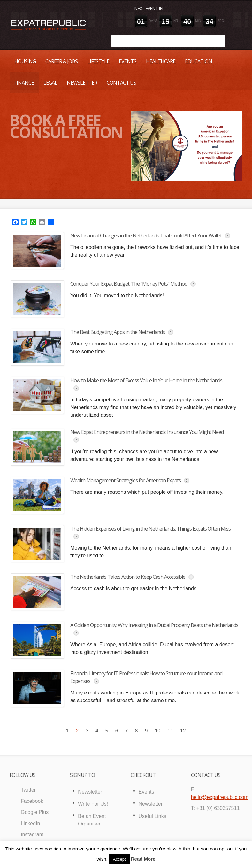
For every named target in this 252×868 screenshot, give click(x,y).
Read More (143, 859)
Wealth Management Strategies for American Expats (126, 480)
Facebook (32, 801)
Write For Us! (93, 804)
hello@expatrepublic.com (220, 797)
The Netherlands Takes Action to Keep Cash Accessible (128, 577)
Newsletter (82, 83)
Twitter (28, 790)
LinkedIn (31, 823)
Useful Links (153, 816)
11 (170, 731)
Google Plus (35, 812)
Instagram (32, 835)
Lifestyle (98, 61)
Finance (24, 83)
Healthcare (161, 61)
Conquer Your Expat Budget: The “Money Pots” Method (129, 284)
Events (128, 61)
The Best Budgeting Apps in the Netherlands (118, 332)
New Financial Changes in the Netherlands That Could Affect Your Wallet (146, 236)
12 (183, 731)
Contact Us (121, 83)
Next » (195, 730)
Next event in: (149, 8)
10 (157, 731)
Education (199, 61)
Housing (25, 61)
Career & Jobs (61, 61)
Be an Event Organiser (92, 820)
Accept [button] (119, 859)
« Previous (57, 730)
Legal (50, 83)
